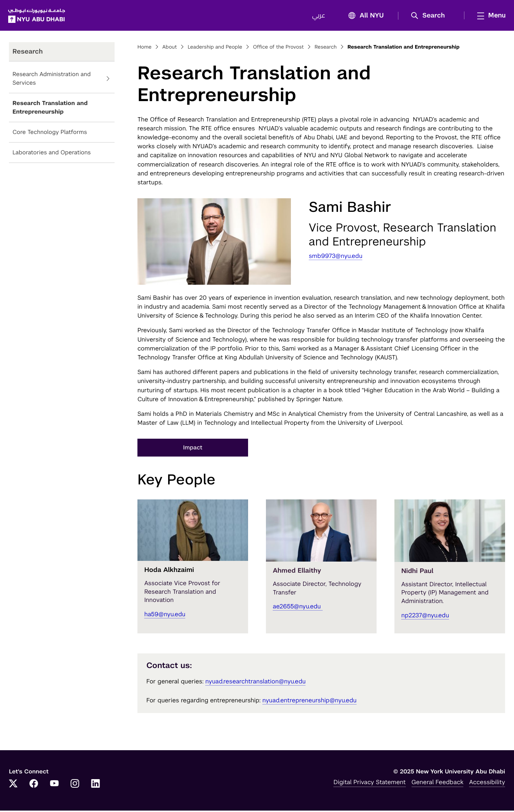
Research (326, 49)
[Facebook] (34, 786)
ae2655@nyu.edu (298, 608)
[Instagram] (75, 786)
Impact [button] (193, 449)
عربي (318, 16)
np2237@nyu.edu (425, 617)
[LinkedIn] (96, 786)
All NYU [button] (363, 17)
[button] (430, 16)
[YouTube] (54, 786)
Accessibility (487, 783)
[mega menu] (489, 16)
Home (145, 49)
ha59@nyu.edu (165, 616)
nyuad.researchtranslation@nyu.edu (255, 683)
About (170, 49)
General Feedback (438, 783)
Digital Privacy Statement (369, 783)
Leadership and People (215, 49)
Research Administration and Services (52, 80)
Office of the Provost (278, 49)
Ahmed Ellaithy (297, 572)
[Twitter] (13, 786)
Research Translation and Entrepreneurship (50, 109)
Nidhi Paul (417, 572)
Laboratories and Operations (52, 154)
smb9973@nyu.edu (336, 257)
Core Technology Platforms (50, 134)
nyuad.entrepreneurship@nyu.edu (309, 702)
